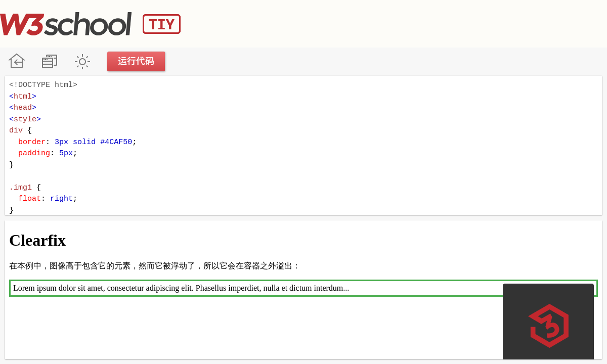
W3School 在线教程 (16, 61)
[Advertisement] (423, 23)
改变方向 (49, 61)
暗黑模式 (82, 61)
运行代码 (137, 61)
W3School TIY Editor (90, 24)
